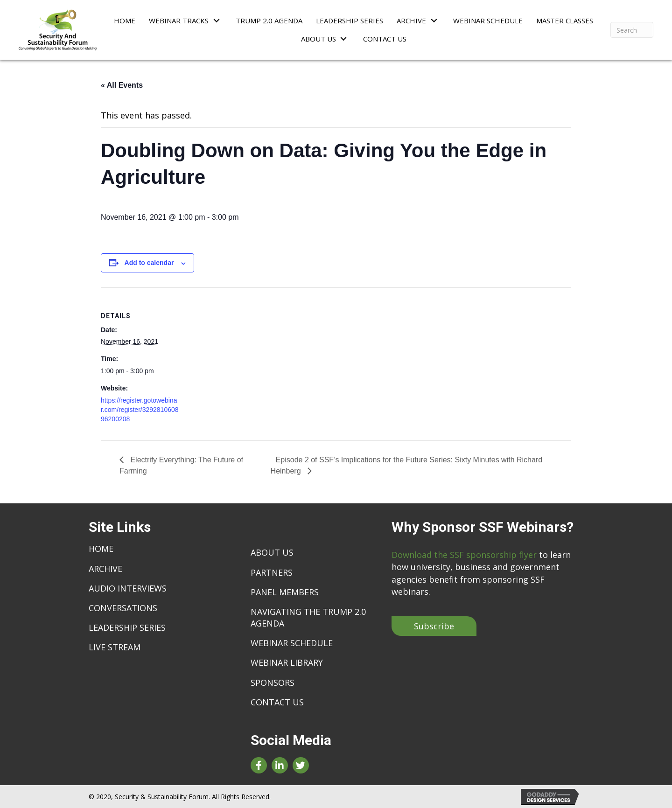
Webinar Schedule (292, 643)
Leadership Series (127, 627)
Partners (272, 572)
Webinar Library (287, 662)
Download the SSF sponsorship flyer (464, 555)
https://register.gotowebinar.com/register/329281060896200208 (140, 410)
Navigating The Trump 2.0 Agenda (308, 617)
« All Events (122, 85)
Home (101, 549)
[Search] (632, 30)
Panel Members (285, 592)
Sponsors (273, 683)
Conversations (123, 608)
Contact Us (277, 702)
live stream (115, 647)
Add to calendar (149, 263)
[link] (125, 21)
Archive (105, 569)
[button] (434, 626)
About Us (272, 552)
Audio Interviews (128, 588)
